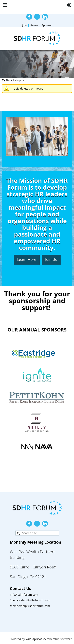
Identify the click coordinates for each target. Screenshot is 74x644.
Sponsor (47, 25)
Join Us (51, 259)
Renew (34, 25)
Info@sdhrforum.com (24, 595)
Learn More (27, 259)
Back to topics (15, 80)
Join (24, 25)
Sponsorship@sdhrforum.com (30, 600)
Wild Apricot (34, 639)
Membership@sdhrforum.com (30, 606)
